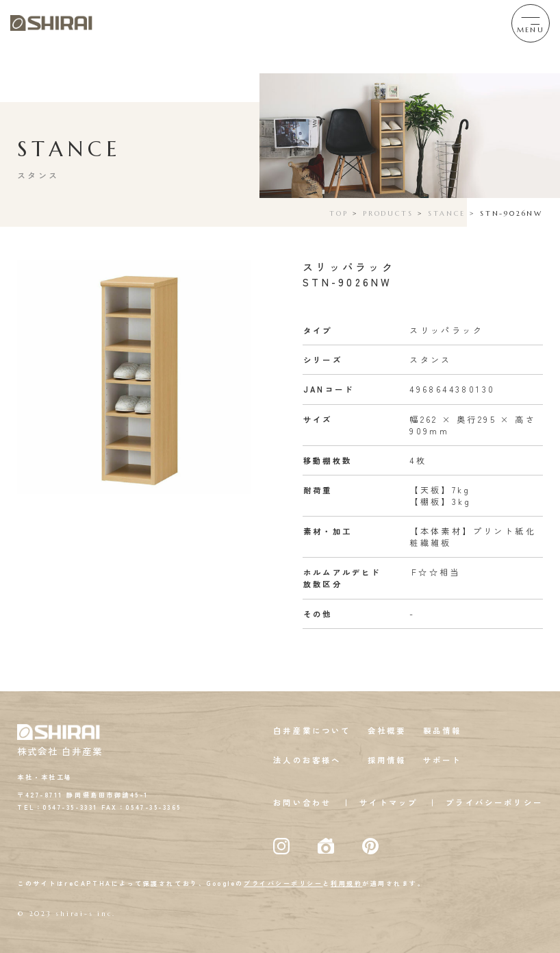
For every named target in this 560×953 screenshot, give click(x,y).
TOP (339, 213)
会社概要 (387, 730)
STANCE (447, 213)
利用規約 (346, 883)
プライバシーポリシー (494, 802)
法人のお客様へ (307, 760)
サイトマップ (389, 802)
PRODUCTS (388, 213)
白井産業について (312, 730)
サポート (443, 760)
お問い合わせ (302, 802)
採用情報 (387, 760)
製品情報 (443, 730)
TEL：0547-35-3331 (58, 807)
